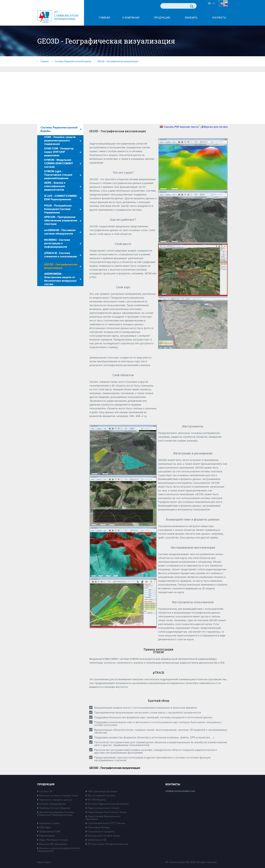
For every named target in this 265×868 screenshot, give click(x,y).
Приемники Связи (49, 823)
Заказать (191, 18)
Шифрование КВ (97, 840)
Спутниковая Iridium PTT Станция (106, 823)
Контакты (219, 18)
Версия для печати (216, 127)
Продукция (162, 18)
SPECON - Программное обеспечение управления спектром (61, 221)
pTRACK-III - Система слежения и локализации (61, 255)
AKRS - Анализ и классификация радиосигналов (55, 186)
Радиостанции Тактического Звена (107, 812)
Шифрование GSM (50, 832)
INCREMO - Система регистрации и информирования (57, 243)
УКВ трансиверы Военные (102, 791)
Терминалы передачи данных (56, 800)
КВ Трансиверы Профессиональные (108, 844)
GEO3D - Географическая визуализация (61, 266)
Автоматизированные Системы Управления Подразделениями (56, 814)
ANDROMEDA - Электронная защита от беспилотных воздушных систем (60, 279)
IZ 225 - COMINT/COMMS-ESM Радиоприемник (61, 198)
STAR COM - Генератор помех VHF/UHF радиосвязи (59, 152)
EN (214, 6)
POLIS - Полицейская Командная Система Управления (58, 209)
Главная (104, 18)
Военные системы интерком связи (59, 796)
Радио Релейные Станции (54, 840)
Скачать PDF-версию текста (181, 127)
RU (224, 6)
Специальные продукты (101, 832)
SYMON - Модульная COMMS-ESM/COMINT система (59, 163)
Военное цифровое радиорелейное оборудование (59, 850)
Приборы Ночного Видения (55, 808)
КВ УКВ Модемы (97, 800)
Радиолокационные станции (103, 808)
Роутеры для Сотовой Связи (104, 836)
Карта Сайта (44, 862)
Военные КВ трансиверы (53, 844)
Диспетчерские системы (101, 796)
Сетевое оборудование (52, 804)
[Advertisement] (132, 98)
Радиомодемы (47, 836)
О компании (131, 18)
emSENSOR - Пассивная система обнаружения (60, 232)
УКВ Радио (45, 827)
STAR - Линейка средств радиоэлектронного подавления (60, 141)
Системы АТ (46, 791)
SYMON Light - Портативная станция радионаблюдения (58, 175)
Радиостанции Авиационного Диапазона (103, 818)
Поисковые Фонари (99, 827)
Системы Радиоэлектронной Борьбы (59, 129)
